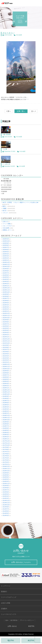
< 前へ (8, 111)
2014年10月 (6, 505)
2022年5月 (6, 328)
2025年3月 (6, 256)
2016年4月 (6, 481)
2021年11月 (6, 341)
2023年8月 (6, 296)
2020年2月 (6, 386)
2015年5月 (6, 494)
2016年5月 (6, 479)
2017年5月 (6, 456)
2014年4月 (6, 515)
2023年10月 (6, 292)
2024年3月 (6, 281)
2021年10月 (6, 343)
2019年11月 (6, 392)
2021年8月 (6, 347)
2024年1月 (6, 286)
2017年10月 (6, 445)
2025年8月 (6, 245)
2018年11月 (6, 418)
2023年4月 (6, 305)
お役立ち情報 (6, 603)
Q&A (7, 620)
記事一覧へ (21, 111)
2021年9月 (6, 345)
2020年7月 (6, 375)
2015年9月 (6, 486)
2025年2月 (6, 258)
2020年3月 (6, 384)
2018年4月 (6, 432)
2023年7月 (6, 298)
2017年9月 (6, 447)
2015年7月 (6, 490)
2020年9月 (6, 371)
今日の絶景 (19, 35)
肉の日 (5, 211)
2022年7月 (6, 324)
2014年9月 (6, 507)
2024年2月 (6, 284)
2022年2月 (6, 335)
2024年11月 (6, 264)
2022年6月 (6, 326)
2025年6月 (6, 250)
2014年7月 (6, 509)
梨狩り (5, 206)
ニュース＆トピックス (9, 614)
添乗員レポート (7, 230)
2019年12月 (6, 390)
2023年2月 (6, 309)
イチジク (5, 213)
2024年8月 (6, 271)
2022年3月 (6, 332)
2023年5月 (6, 303)
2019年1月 (6, 413)
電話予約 (11, 640)
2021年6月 (6, 352)
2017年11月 (6, 443)
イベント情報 (6, 224)
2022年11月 (6, 316)
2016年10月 (6, 471)
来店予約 (31, 640)
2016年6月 (6, 477)
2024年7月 (6, 273)
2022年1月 (6, 337)
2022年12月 (6, 313)
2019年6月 (6, 403)
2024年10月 (6, 267)
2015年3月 (6, 498)
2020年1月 (6, 388)
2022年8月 (6, 322)
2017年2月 (6, 462)
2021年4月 (6, 356)
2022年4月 (6, 330)
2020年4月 (6, 381)
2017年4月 (6, 458)
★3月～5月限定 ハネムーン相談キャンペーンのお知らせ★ (20, 202)
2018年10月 (6, 420)
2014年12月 (6, 500)
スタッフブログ (7, 226)
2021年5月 (6, 354)
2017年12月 (6, 441)
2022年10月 (6, 318)
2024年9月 (6, 269)
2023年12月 (6, 288)
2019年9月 (6, 396)
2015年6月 (6, 492)
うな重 (5, 149)
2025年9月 (6, 243)
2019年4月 (6, 407)
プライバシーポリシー (27, 620)
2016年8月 (6, 475)
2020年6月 (6, 377)
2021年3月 (6, 358)
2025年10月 (6, 241)
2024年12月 (6, 262)
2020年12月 (6, 364)
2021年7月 (6, 349)
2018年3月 (6, 435)
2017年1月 (6, 464)
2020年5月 (6, 379)
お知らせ (5, 222)
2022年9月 (6, 320)
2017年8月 (6, 449)
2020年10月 (6, 369)
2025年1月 (6, 260)
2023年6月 (6, 301)
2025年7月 (6, 247)
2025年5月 (6, 252)
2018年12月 (6, 415)
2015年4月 (6, 496)
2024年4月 (6, 279)
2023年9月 (6, 294)
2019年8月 (6, 398)
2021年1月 (6, 362)
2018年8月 (6, 424)
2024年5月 (6, 277)
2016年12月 (6, 466)
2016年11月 (6, 469)
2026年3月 (6, 239)
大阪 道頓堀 (6, 134)
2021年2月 (6, 360)
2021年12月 (6, 339)
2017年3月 (6, 460)
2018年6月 (6, 428)
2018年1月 (6, 439)
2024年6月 (6, 275)
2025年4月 (6, 254)
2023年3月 (6, 307)
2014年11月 (6, 503)
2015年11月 (6, 484)
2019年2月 (6, 411)
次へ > (34, 111)
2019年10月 (6, 394)
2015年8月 (6, 488)
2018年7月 (6, 426)
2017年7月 (6, 452)
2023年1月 (6, 311)
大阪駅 (5, 208)
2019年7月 (6, 401)
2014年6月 (6, 511)
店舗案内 (4, 609)
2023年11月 (6, 290)
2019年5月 (6, 405)
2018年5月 (6, 430)
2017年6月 (6, 454)
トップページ (6, 586)
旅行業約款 (14, 620)
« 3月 (3, 194)
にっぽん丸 (6, 164)
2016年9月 (6, 473)
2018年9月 (6, 422)
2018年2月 (6, 437)
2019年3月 (6, 409)
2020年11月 (6, 367)
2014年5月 (6, 513)
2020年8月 (6, 373)
